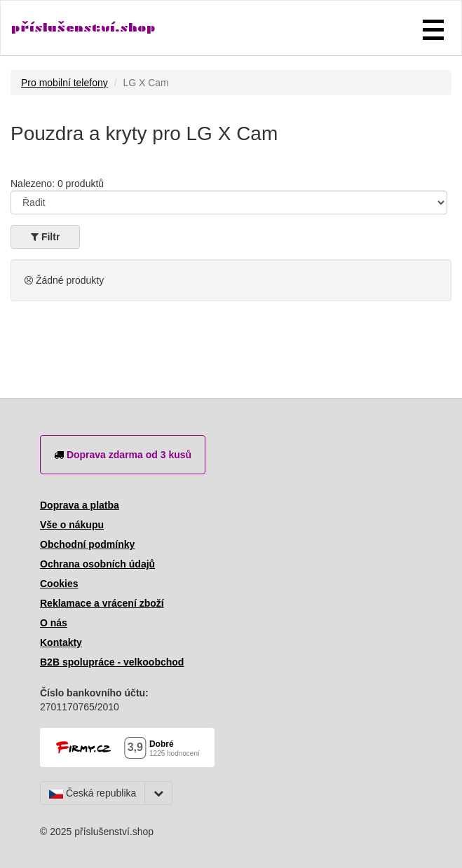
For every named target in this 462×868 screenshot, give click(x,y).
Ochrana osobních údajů (97, 564)
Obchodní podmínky (87, 544)
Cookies (59, 584)
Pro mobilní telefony (64, 83)
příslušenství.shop (83, 28)
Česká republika (93, 793)
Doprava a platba (80, 505)
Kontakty (61, 642)
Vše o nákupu (72, 525)
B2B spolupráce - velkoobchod (112, 662)
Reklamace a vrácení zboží (102, 603)
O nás (54, 623)
